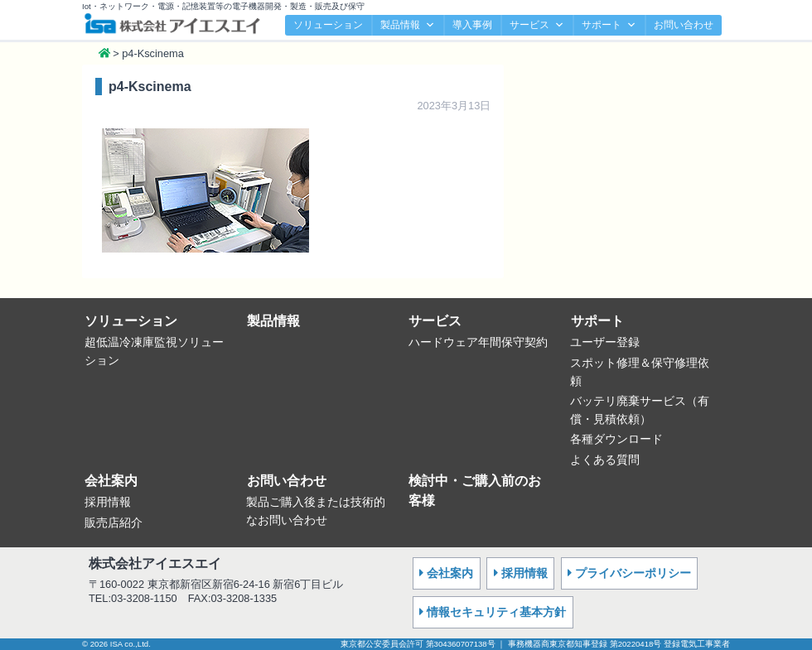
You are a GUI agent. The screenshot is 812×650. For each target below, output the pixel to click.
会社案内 (111, 481)
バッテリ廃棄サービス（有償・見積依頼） (640, 410)
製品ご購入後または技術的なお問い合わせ (316, 511)
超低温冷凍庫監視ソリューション (154, 351)
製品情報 (408, 25)
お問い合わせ (684, 25)
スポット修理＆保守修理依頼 (640, 372)
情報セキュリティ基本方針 (496, 612)
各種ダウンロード (616, 439)
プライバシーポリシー (633, 573)
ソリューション (328, 25)
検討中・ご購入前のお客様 (475, 491)
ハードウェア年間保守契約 (478, 342)
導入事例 (472, 25)
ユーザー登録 (605, 342)
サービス (537, 25)
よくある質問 (605, 460)
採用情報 (108, 502)
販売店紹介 (114, 522)
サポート (609, 25)
